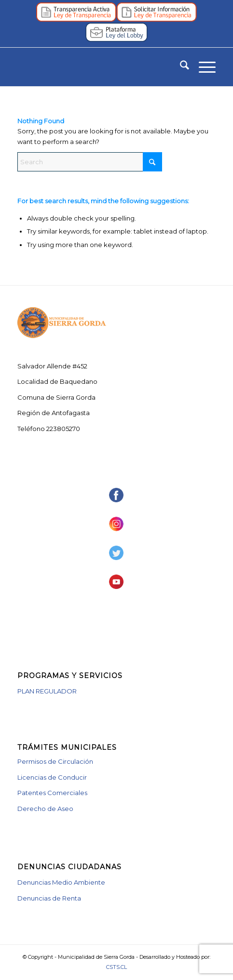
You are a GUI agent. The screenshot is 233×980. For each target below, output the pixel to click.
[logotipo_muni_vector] (96, 67)
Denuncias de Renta (49, 898)
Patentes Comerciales (52, 793)
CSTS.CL (116, 967)
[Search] (180, 67)
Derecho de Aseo (45, 809)
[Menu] (202, 67)
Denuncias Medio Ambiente (61, 882)
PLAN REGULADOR (47, 691)
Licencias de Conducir (52, 777)
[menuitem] (180, 67)
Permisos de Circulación (55, 761)
